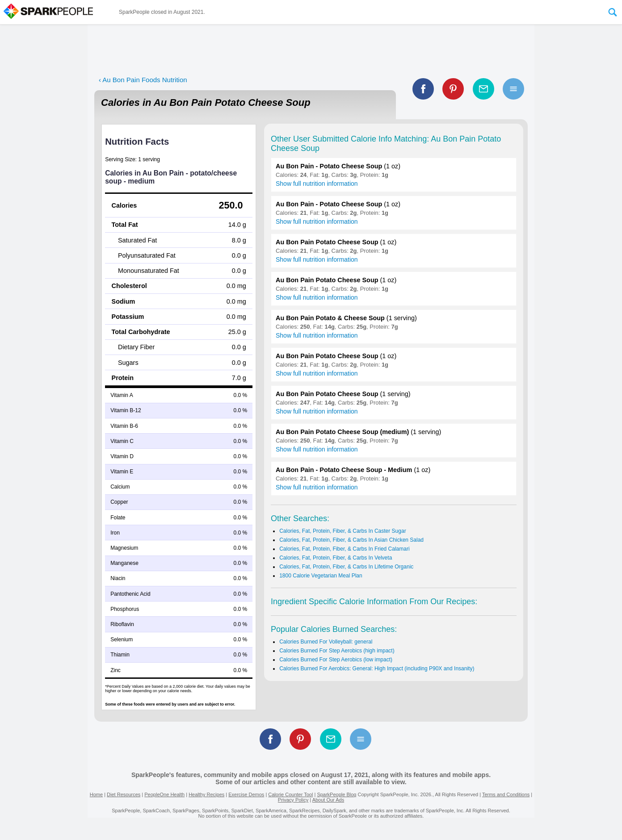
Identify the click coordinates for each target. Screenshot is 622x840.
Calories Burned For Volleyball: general (326, 642)
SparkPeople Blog (336, 794)
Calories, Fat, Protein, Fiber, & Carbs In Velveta (336, 558)
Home (96, 794)
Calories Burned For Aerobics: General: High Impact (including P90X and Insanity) (377, 669)
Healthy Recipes (206, 794)
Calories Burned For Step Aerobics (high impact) (337, 651)
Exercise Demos (246, 794)
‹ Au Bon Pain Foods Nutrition (143, 80)
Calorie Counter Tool (290, 794)
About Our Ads (328, 800)
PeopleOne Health (164, 794)
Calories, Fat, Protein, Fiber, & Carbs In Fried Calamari (344, 549)
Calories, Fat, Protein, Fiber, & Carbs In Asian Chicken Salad (351, 540)
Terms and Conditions (506, 794)
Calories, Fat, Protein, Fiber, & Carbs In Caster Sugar (343, 531)
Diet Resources (124, 794)
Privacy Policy (293, 800)
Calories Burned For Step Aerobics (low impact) (336, 660)
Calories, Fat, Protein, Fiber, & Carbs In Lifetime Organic (346, 567)
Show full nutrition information (317, 184)
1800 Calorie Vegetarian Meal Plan (321, 576)
